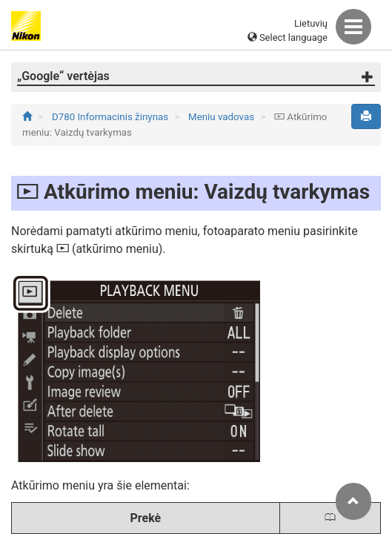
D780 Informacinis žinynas (112, 117)
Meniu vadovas (222, 117)
